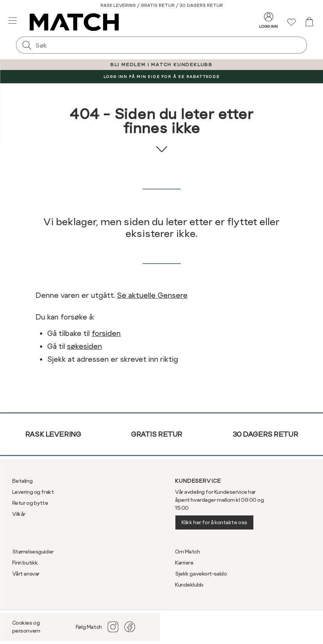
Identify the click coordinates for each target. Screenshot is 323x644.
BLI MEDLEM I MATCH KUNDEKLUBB (161, 65)
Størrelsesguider (33, 552)
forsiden (106, 333)
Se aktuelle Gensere (152, 295)
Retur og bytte (30, 503)
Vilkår (19, 514)
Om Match (188, 552)
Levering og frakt (33, 492)
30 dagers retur (265, 434)
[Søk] (27, 45)
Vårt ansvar (26, 574)
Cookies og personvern (26, 627)
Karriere (184, 563)
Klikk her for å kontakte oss (214, 522)
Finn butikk (25, 563)
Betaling (22, 481)
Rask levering (53, 434)
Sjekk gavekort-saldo (201, 574)
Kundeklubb (189, 585)
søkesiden (84, 346)
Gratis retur (157, 434)
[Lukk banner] (316, 77)
